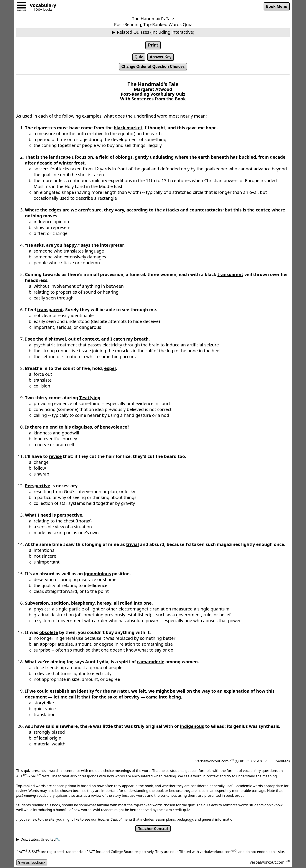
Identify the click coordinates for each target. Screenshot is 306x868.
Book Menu (277, 6)
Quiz (139, 57)
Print (153, 45)
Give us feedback (32, 862)
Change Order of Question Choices (153, 67)
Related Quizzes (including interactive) (155, 32)
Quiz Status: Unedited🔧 (40, 839)
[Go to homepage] (41, 6)
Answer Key (161, 57)
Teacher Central (153, 828)
